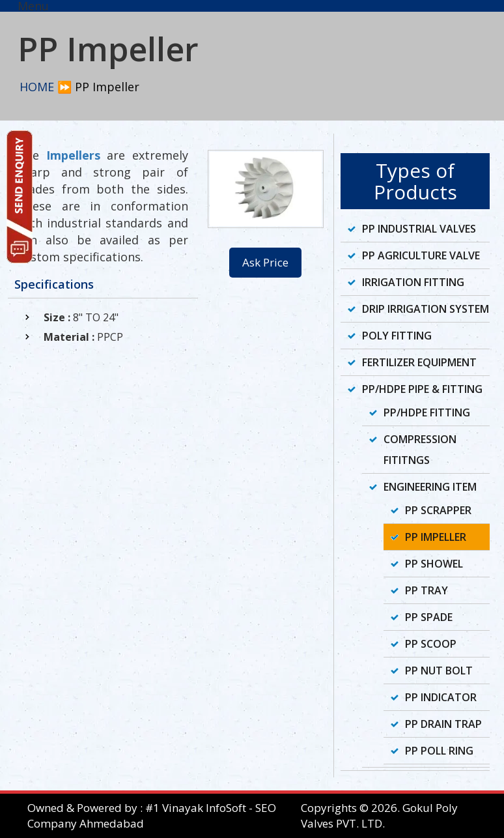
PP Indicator (441, 697)
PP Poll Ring (439, 751)
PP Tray (427, 590)
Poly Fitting (397, 336)
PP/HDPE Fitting (427, 412)
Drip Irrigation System (426, 309)
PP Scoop (431, 644)
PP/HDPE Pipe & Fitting (422, 389)
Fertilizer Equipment (419, 362)
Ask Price (265, 262)
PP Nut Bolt (439, 671)
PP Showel (434, 564)
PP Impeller (436, 537)
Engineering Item (430, 487)
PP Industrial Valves (419, 229)
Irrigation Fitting (413, 282)
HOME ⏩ (46, 87)
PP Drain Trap (443, 724)
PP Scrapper (438, 510)
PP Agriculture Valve (421, 255)
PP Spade (429, 617)
